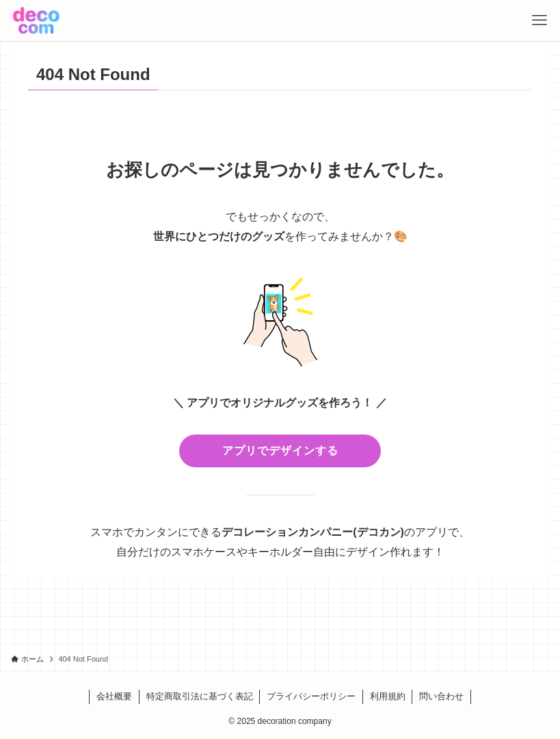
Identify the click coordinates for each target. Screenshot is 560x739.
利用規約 (388, 696)
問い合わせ (441, 696)
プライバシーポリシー (311, 696)
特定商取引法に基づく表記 (200, 696)
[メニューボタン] (539, 21)
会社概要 (114, 696)
